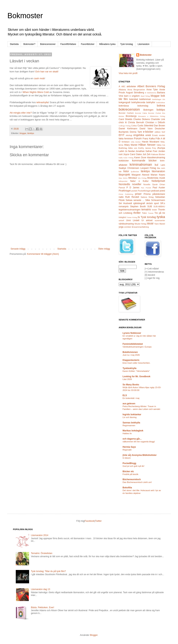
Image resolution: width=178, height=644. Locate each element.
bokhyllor (151, 102)
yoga (121, 227)
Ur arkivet (147, 220)
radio (121, 197)
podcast (155, 191)
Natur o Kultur (139, 181)
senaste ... (139, 200)
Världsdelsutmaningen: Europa (137, 347)
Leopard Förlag (148, 168)
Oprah (155, 184)
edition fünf (160, 132)
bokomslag (143, 106)
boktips (161, 110)
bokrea (161, 106)
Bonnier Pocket (155, 113)
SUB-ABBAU (159, 207)
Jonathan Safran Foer (146, 151)
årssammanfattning (140, 227)
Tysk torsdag (127, 44)
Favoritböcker (88, 44)
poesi (162, 191)
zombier (128, 227)
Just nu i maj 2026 (131, 355)
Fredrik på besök (130, 474)
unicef (121, 220)
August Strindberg (135, 93)
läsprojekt (124, 175)
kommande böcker (144, 160)
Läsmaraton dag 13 (41, 589)
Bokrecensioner (48, 44)
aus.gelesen (129, 404)
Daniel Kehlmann (128, 129)
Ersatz (155, 135)
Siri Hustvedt (125, 203)
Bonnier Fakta (141, 113)
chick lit (123, 122)
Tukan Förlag (132, 217)
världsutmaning (126, 224)
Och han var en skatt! (47, 72)
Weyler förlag (140, 224)
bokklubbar (161, 103)
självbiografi (139, 203)
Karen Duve (140, 158)
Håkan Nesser (147, 145)
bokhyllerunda (138, 102)
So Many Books (131, 385)
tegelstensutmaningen (130, 210)
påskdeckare (159, 194)
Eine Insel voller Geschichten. (136, 363)
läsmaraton (158, 171)
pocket (134, 191)
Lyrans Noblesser (132, 333)
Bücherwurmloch (132, 479)
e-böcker (148, 132)
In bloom (127, 458)
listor (126, 171)
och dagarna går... (132, 439)
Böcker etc (128, 471)
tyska (161, 217)
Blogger (94, 635)
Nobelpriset (158, 181)
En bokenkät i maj (131, 398)
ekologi (129, 135)
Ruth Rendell (132, 197)
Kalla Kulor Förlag (126, 158)
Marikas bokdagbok (133, 431)
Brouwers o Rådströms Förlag (152, 116)
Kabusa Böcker (158, 154)
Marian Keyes (158, 175)
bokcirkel (134, 99)
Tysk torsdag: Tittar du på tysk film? (48, 571)
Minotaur (133, 178)
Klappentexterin (131, 360)
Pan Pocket (146, 188)
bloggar (23, 133)
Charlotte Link (158, 119)
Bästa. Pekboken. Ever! (43, 607)
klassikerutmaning (156, 158)
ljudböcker (135, 172)
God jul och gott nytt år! (133, 466)
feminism (129, 139)
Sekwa (129, 200)
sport (156, 203)
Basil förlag (145, 96)
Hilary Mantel (131, 145)
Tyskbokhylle (130, 368)
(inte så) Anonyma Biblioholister (140, 455)
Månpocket (123, 181)
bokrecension (129, 109)
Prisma (147, 194)
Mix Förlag (142, 178)
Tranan (151, 213)
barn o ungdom (132, 96)
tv (139, 217)
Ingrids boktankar (132, 414)
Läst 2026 (127, 379)
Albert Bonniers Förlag (151, 86)
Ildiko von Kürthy (136, 148)
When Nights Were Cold (36, 92)
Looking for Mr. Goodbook (136, 376)
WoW (150, 224)
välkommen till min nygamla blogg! (139, 442)
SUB (150, 207)
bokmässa (124, 106)
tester (155, 210)
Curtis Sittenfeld (145, 126)
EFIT (122, 135)
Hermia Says (129, 447)
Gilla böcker (136, 142)
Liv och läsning (130, 417)
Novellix (147, 184)
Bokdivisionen (130, 352)
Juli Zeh (147, 154)
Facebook (90, 521)
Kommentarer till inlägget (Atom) (43, 254)
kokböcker (124, 161)
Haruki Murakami (151, 142)
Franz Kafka (149, 139)
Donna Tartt (136, 132)
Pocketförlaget (144, 191)
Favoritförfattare (68, 44)
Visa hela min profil (128, 73)
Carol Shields (125, 119)
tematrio (146, 209)
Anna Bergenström (136, 90)
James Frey (150, 148)
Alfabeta (122, 90)
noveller (137, 184)
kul (156, 165)
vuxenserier (160, 220)
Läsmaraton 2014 (40, 535)
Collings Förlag (125, 126)
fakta (121, 139)
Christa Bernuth (136, 122)
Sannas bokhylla (131, 423)
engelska (139, 135)
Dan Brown (159, 126)
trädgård (122, 217)
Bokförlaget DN (159, 99)
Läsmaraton (144, 44)
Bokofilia (127, 488)
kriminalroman (141, 164)
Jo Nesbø (130, 151)
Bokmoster (25, 16)
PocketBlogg (129, 463)
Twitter (98, 521)
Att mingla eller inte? (21, 113)
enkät (148, 135)
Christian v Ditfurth (155, 122)
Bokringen (148, 110)
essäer (162, 135)
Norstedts (124, 184)
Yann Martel (160, 224)
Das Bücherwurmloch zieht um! (137, 482)
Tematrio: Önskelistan (42, 553)
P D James (133, 188)
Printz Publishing (126, 194)
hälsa (159, 145)
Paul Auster (159, 188)
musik (162, 178)
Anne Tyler (152, 90)
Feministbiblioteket (133, 344)
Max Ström (123, 178)
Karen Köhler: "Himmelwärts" (136, 371)
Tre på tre (160, 213)
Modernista (153, 178)
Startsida (14, 44)
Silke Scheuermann (155, 200)
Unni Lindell (133, 220)
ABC (123, 86)
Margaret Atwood (140, 175)
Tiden (144, 213)
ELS (125, 395)
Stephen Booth (138, 207)
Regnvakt (127, 450)
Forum (138, 138)
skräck (150, 203)
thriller (137, 213)
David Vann (146, 129)
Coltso (134, 126)
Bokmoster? (29, 44)
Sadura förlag (147, 197)
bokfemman (145, 99)
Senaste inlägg (18, 249)
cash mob (39, 78)
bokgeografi (125, 102)
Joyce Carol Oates (133, 154)
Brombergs (131, 116)
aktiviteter (131, 86)
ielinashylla (42, 102)
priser (138, 194)
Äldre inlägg (104, 249)
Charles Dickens (142, 119)
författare (126, 142)
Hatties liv (127, 433)
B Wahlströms (151, 93)
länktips (31, 133)
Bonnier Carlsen (126, 113)
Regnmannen (129, 425)
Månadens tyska (107, 44)
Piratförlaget (125, 191)
